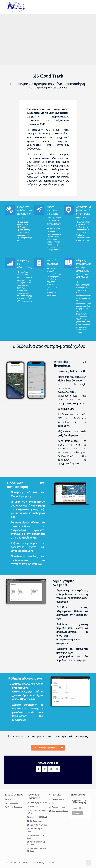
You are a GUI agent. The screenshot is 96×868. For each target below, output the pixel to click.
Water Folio (34, 807)
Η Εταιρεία (12, 799)
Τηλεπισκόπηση (58, 807)
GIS (53, 803)
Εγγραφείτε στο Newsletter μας (79, 802)
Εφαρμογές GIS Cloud (38, 803)
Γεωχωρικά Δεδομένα (60, 811)
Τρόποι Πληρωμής (15, 807)
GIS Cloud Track (36, 821)
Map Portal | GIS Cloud (38, 825)
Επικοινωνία (13, 803)
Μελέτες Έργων (58, 799)
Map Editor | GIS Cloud (38, 817)
